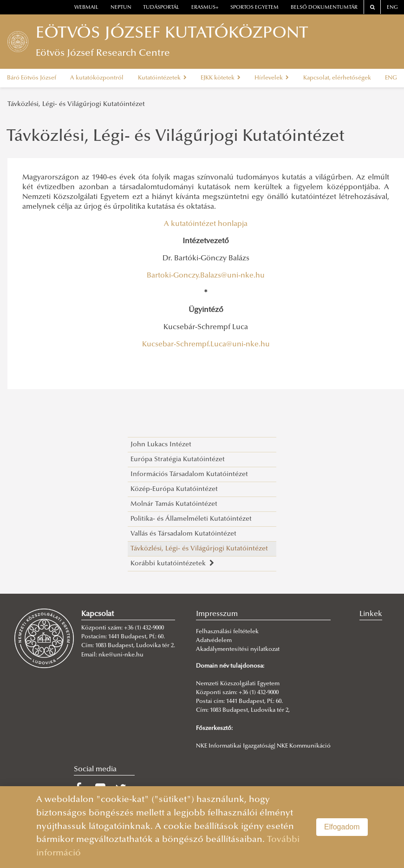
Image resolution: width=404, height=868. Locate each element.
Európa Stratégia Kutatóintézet (178, 460)
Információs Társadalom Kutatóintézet (189, 474)
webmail (86, 8)
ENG (392, 8)
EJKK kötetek (221, 78)
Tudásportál (161, 8)
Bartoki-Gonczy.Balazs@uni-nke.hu (206, 276)
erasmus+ (205, 8)
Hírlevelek (272, 78)
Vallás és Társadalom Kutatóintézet (183, 534)
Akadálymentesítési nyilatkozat (238, 649)
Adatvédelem (214, 641)
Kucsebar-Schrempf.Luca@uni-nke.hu (206, 345)
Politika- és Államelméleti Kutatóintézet (191, 519)
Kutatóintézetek (162, 78)
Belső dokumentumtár (324, 8)
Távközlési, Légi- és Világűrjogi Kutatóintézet (76, 104)
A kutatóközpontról (97, 78)
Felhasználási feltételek (227, 632)
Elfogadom (342, 827)
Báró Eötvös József (32, 78)
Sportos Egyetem (254, 8)
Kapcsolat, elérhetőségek (337, 78)
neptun (121, 8)
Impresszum (217, 614)
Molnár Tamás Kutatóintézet (174, 504)
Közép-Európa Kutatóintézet (174, 489)
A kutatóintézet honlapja (206, 224)
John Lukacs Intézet (161, 445)
